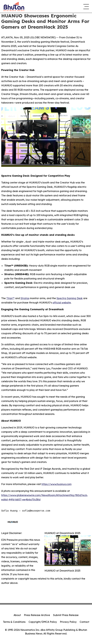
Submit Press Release (66, 615)
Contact (84, 622)
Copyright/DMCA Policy (43, 622)
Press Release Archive (37, 615)
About (17, 615)
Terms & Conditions (14, 622)
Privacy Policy (68, 622)
